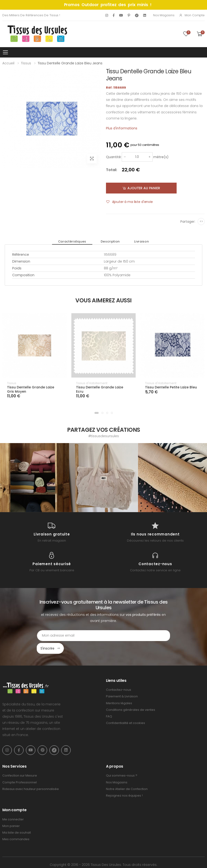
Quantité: (114, 157)
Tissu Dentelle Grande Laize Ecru (100, 389)
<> (201, 221)
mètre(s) (161, 157)
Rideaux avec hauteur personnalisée (31, 776)
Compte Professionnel (20, 770)
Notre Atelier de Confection (127, 776)
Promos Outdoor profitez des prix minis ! (108, 5)
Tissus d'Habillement (92, 383)
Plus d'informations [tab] (122, 128)
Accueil (8, 63)
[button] (97, 413)
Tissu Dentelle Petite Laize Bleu (171, 387)
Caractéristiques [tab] (77, 241)
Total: (112, 170)
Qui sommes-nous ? (122, 763)
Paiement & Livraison (122, 684)
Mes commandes (16, 826)
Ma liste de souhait (17, 820)
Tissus (26, 63)
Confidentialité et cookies (126, 710)
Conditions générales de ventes (131, 697)
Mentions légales (119, 690)
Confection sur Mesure (20, 763)
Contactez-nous (119, 677)
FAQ (109, 704)
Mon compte (192, 15)
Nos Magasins (164, 15)
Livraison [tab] (137, 241)
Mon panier (11, 813)
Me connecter (13, 807)
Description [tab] (110, 241)
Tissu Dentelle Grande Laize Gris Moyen (31, 389)
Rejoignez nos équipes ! (124, 783)
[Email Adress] (84, 636)
